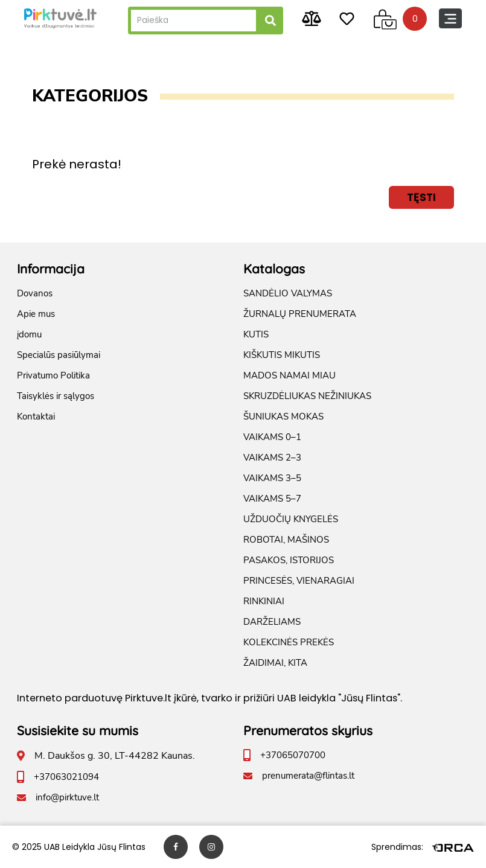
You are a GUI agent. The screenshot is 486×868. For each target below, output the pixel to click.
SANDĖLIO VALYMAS (288, 293)
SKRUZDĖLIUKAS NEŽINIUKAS (307, 396)
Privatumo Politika (53, 375)
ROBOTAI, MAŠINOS (286, 540)
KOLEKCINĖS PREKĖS (289, 642)
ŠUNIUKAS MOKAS (283, 416)
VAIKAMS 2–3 (272, 458)
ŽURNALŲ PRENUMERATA (300, 314)
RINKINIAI (264, 601)
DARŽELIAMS (272, 622)
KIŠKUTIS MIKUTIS (282, 355)
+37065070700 (293, 755)
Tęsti (421, 197)
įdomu (29, 334)
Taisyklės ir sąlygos (56, 396)
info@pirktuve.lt (67, 797)
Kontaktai (36, 416)
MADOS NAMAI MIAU (289, 375)
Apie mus (36, 314)
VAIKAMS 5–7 (272, 499)
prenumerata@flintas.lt (308, 776)
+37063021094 (66, 777)
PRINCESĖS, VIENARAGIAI (299, 581)
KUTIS (256, 334)
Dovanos (35, 293)
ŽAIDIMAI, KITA (275, 663)
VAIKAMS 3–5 (272, 478)
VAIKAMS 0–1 (272, 437)
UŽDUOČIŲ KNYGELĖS (291, 519)
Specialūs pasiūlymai (59, 355)
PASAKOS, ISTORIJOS (289, 560)
